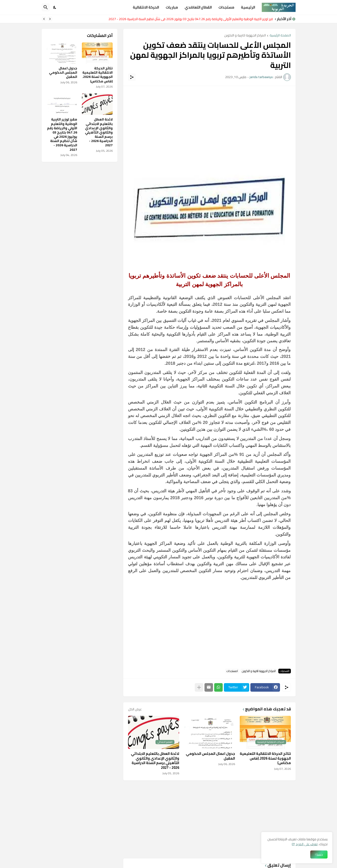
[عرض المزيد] (199, 687)
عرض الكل (135, 709)
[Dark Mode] (55, 7)
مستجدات (226, 7)
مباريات (172, 7)
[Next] (44, 19)
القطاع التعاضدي (198, 7)
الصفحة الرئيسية (280, 36)
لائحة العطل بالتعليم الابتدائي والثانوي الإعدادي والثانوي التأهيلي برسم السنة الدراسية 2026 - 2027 (155, 761)
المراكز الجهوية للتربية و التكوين (245, 36)
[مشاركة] (132, 77)
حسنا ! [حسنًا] (319, 855)
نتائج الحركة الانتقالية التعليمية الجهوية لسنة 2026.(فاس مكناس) (265, 758)
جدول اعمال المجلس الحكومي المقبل (210, 756)
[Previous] (50, 19)
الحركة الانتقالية (146, 7)
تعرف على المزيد (307, 844)
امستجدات (232, 671)
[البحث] (46, 7)
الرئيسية (248, 7)
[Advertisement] (209, 124)
